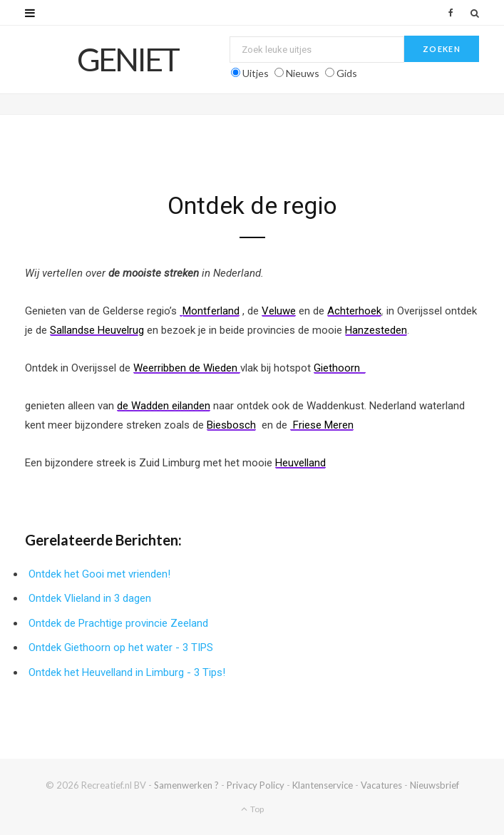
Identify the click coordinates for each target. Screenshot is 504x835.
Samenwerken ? (186, 785)
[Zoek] (475, 13)
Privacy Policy (256, 785)
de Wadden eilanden (164, 406)
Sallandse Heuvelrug (97, 330)
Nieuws (303, 73)
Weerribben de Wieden (187, 368)
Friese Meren (322, 425)
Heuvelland (300, 463)
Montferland (211, 311)
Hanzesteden (376, 330)
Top (252, 809)
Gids (347, 73)
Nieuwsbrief (434, 785)
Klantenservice (323, 785)
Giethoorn (340, 368)
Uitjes (256, 73)
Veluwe (279, 311)
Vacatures (381, 785)
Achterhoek (354, 311)
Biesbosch (231, 425)
